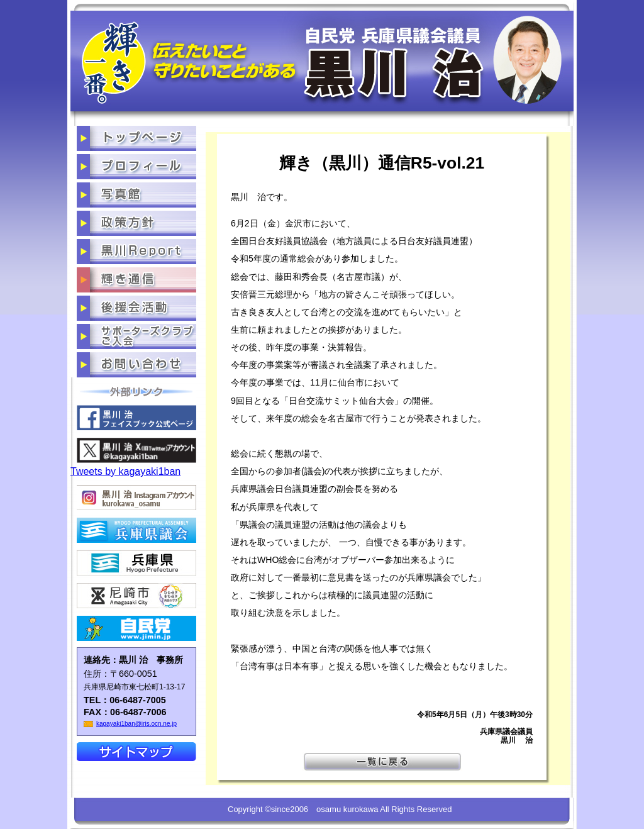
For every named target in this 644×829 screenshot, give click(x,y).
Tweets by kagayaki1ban (125, 471)
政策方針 (136, 223)
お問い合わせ (136, 365)
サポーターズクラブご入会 (136, 337)
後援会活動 (136, 308)
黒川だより (136, 252)
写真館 (136, 195)
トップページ (136, 138)
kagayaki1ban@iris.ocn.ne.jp (136, 724)
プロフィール (136, 167)
